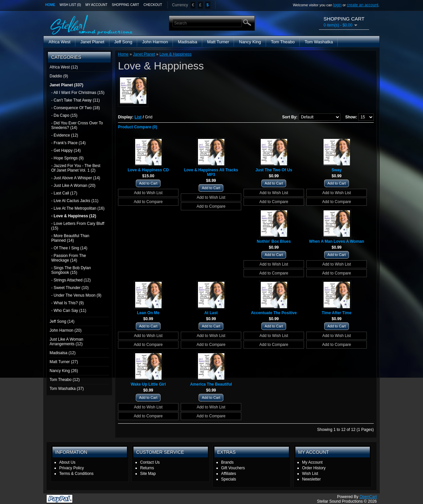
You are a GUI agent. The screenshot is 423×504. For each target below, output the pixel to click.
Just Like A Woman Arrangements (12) (66, 342)
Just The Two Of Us (274, 170)
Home (50, 5)
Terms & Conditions (76, 474)
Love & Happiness (175, 54)
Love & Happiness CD (148, 170)
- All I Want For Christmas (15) (78, 93)
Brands (227, 462)
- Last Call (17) (64, 193)
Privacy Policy (72, 468)
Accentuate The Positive (274, 313)
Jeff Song (123, 42)
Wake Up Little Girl (148, 384)
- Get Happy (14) (66, 150)
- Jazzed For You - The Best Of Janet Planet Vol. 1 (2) (76, 168)
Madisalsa (188, 42)
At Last (211, 313)
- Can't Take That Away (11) (76, 100)
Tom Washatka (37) (67, 389)
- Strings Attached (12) (71, 280)
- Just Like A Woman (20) (73, 186)
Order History (314, 468)
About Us (67, 462)
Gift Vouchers (233, 468)
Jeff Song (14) (62, 321)
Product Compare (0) (138, 127)
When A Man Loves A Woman (337, 241)
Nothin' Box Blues (274, 241)
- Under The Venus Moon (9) (76, 295)
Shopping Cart (125, 5)
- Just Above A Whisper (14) (76, 178)
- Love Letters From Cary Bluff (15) (78, 226)
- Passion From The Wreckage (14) (69, 258)
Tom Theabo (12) (65, 380)
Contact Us (150, 462)
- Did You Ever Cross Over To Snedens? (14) (77, 125)
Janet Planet (92, 42)
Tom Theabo (283, 42)
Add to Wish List (148, 193)
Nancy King (250, 42)
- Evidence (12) (65, 135)
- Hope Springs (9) (67, 158)
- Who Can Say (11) (69, 311)
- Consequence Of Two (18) (76, 108)
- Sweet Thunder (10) (70, 288)
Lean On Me (148, 313)
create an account (363, 5)
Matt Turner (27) (64, 362)
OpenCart (368, 497)
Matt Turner (218, 42)
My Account (97, 5)
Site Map (148, 474)
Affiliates (229, 474)
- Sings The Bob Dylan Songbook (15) (71, 270)
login (337, 5)
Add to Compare (148, 202)
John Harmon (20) (66, 330)
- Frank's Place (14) (68, 143)
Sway (337, 170)
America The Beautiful (211, 384)
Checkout (153, 5)
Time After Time (337, 313)
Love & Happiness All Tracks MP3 (211, 172)
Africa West (59, 42)
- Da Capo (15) (64, 115)
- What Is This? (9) (67, 303)
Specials (229, 479)
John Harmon (155, 42)
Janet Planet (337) (66, 85)
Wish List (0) (70, 5)
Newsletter (311, 479)
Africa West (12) (64, 67)
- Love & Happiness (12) (74, 216)
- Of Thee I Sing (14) (69, 248)
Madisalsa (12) (63, 353)
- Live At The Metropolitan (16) (78, 208)
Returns (147, 468)
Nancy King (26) (64, 371)
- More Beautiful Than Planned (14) (70, 238)
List (138, 117)
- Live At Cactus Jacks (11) (75, 201)
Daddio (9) (59, 76)
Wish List (310, 474)
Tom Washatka (319, 42)
